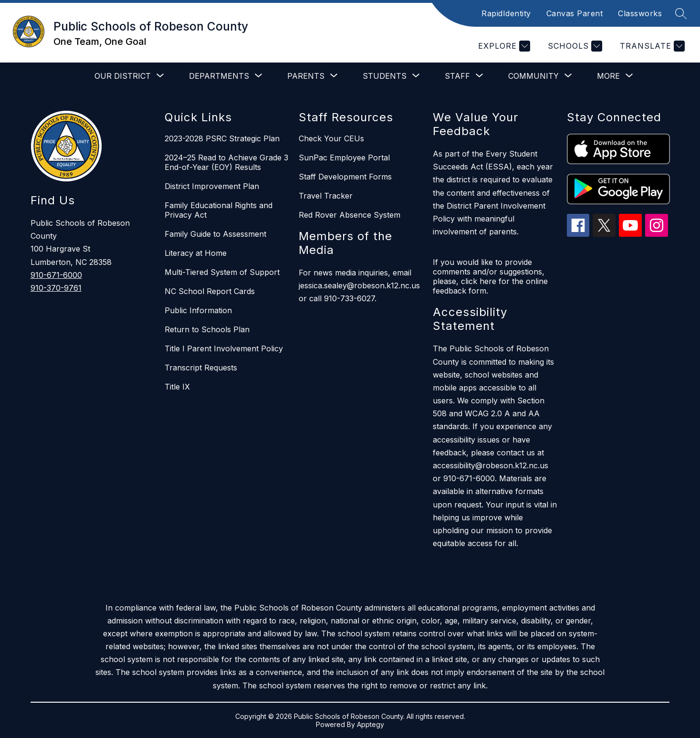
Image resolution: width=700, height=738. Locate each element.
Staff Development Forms (345, 177)
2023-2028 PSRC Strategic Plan (222, 138)
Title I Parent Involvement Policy (224, 348)
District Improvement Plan (212, 186)
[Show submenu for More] (608, 76)
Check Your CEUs (331, 138)
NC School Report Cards (210, 291)
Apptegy (371, 724)
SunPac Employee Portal (344, 158)
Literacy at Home (196, 253)
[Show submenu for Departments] (219, 76)
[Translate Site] (651, 46)
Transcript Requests (201, 368)
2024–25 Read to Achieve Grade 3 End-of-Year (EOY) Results (226, 162)
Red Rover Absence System (350, 215)
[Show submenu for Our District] (123, 76)
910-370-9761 (56, 288)
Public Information (198, 310)
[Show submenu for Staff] (457, 76)
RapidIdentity (506, 13)
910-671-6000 (56, 275)
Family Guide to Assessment (215, 234)
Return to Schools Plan (207, 329)
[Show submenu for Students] (385, 76)
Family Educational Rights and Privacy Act (219, 210)
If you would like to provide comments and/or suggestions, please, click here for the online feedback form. (490, 276)
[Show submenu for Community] (533, 76)
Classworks (640, 13)
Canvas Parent (575, 13)
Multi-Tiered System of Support (222, 272)
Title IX (177, 387)
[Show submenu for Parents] (306, 76)
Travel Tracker (326, 196)
